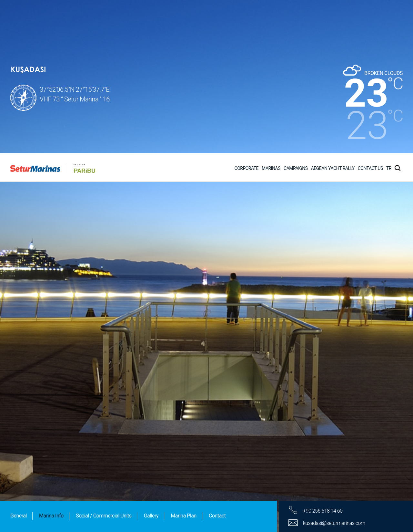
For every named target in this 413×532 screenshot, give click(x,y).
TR (389, 16)
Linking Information (48, 440)
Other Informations (47, 515)
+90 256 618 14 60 (323, 380)
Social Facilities (42, 459)
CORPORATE (247, 16)
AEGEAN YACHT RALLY (333, 16)
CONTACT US (370, 16)
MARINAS (271, 16)
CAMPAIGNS (296, 16)
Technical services (47, 497)
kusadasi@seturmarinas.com (334, 392)
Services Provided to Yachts (61, 478)
